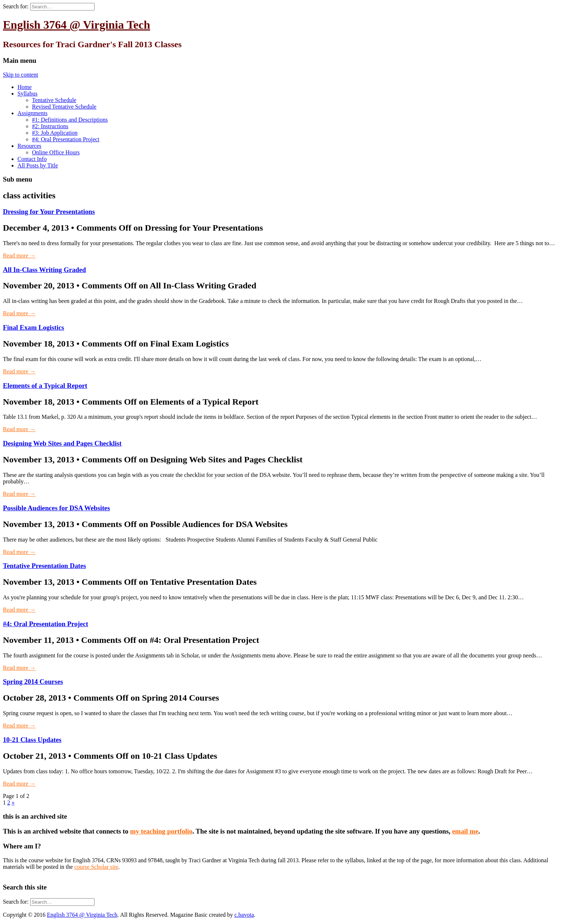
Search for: (16, 6)
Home (25, 87)
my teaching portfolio (161, 831)
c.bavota (244, 915)
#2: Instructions (50, 126)
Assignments (33, 113)
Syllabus (27, 94)
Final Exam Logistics (33, 327)
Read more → (19, 256)
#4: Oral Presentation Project (66, 139)
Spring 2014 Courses (33, 682)
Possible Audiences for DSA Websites (56, 508)
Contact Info (32, 159)
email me (465, 831)
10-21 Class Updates (32, 740)
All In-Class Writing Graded (44, 270)
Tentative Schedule (54, 100)
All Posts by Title (38, 165)
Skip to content (21, 75)
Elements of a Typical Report (45, 386)
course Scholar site (96, 867)
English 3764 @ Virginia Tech (77, 25)
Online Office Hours (56, 152)
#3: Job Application (55, 133)
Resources (29, 146)
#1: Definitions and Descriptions (70, 120)
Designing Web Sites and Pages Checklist (62, 443)
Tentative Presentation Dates (45, 566)
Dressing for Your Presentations (49, 212)
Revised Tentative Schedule (64, 107)
